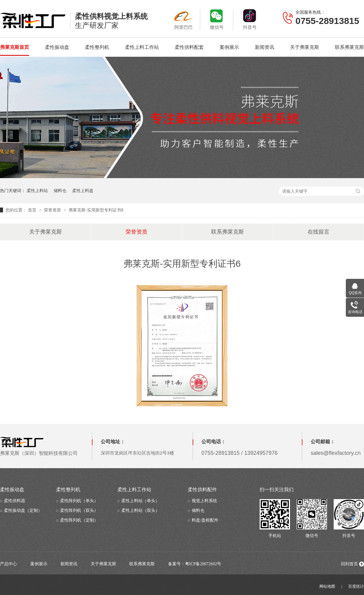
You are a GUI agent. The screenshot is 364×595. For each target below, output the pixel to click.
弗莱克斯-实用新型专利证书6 (96, 210)
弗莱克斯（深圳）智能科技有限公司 (39, 446)
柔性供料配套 (189, 47)
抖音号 (250, 19)
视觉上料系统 (204, 501)
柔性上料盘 (83, 191)
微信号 (217, 19)
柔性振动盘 (57, 47)
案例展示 (229, 47)
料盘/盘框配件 (205, 520)
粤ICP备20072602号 (203, 564)
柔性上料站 (37, 191)
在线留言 (318, 232)
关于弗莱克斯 (305, 47)
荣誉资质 (53, 210)
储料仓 (60, 191)
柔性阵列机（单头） (79, 501)
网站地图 (327, 586)
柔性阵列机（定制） (79, 520)
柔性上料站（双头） (140, 510)
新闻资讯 (265, 47)
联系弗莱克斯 (349, 47)
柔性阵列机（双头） (79, 510)
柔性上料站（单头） (140, 501)
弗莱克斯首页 (15, 47)
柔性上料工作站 (142, 47)
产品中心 (8, 564)
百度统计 (356, 586)
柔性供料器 (15, 501)
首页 (33, 210)
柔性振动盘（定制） (23, 510)
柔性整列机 (97, 47)
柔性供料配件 (202, 490)
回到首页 (349, 564)
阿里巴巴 (184, 19)
